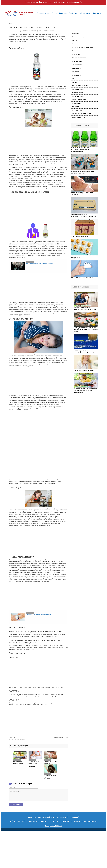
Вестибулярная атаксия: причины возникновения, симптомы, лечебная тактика (86, 330)
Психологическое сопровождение (83, 47)
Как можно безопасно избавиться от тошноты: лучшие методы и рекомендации (85, 391)
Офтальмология (77, 61)
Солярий (75, 40)
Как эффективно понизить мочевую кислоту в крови (18, 763)
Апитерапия (76, 107)
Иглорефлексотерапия (79, 100)
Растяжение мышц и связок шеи (39, 263)
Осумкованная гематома (79, 236)
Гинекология (76, 54)
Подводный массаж (78, 96)
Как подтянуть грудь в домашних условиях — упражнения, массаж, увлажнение (35, 764)
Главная (40, 13)
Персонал (63, 13)
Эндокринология (77, 65)
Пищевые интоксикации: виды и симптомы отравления (50, 777)
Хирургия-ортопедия (79, 37)
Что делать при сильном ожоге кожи (50, 762)
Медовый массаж (78, 93)
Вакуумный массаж (78, 89)
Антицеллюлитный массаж (81, 86)
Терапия (75, 30)
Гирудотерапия (77, 103)
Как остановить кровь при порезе (82, 278)
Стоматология (77, 75)
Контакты (97, 13)
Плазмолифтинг (77, 110)
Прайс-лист (74, 13)
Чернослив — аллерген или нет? (84, 370)
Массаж (75, 82)
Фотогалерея (86, 13)
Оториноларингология (79, 58)
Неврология (76, 72)
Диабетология (77, 68)
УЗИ (73, 79)
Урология (75, 44)
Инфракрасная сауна (79, 117)
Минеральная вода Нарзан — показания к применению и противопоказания (81, 149)
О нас (48, 13)
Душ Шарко (76, 33)
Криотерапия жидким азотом (81, 114)
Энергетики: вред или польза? (38, 614)
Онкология (75, 51)
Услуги (55, 13)
